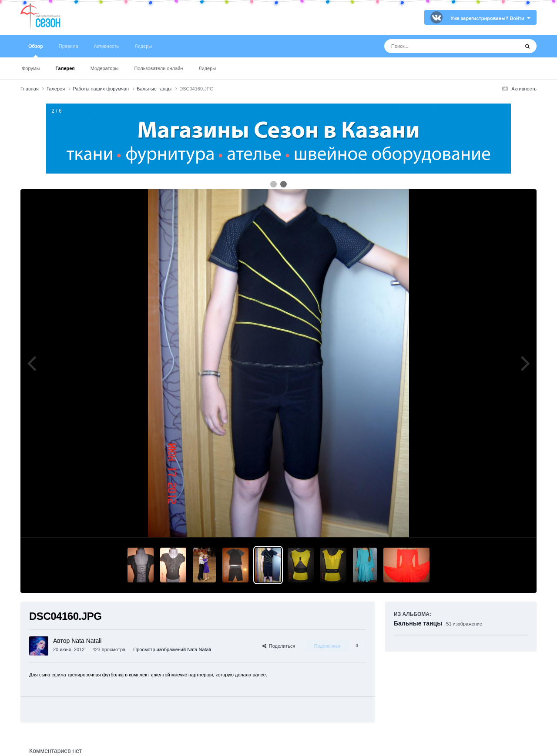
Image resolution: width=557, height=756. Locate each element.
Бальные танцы (418, 623)
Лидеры (207, 68)
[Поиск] (435, 46)
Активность (107, 46)
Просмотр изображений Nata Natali (172, 649)
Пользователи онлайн (159, 68)
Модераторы (105, 68)
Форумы (31, 68)
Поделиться (279, 646)
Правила (69, 46)
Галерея (65, 68)
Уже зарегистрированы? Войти (490, 18)
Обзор (36, 50)
